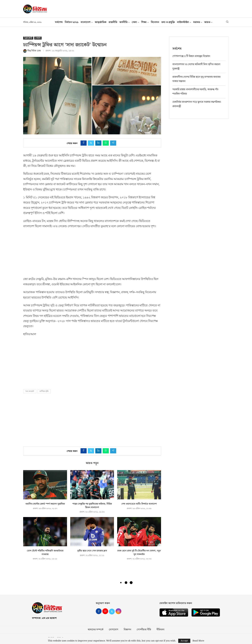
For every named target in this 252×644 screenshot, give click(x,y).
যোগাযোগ (114, 630)
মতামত (197, 22)
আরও (207, 22)
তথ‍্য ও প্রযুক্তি (168, 22)
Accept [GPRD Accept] (184, 641)
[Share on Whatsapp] (106, 143)
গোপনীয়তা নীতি (144, 630)
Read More (198, 641)
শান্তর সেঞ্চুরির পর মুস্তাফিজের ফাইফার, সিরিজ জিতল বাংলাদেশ (92, 506)
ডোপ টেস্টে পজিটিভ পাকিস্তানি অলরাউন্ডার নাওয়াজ (45, 553)
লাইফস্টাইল (183, 22)
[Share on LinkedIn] (98, 143)
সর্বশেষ (59, 22)
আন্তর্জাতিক (101, 22)
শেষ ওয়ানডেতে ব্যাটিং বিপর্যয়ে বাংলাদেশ (139, 504)
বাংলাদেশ (86, 22)
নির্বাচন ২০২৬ (72, 22)
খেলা (134, 22)
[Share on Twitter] (91, 143)
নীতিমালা (160, 630)
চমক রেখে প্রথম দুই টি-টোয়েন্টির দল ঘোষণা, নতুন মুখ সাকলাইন (139, 553)
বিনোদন (155, 22)
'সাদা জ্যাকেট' (30, 391)
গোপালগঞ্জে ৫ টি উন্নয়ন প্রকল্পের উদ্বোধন (191, 56)
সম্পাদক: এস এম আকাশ (44, 618)
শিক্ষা (144, 22)
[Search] (227, 22)
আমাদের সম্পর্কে (96, 630)
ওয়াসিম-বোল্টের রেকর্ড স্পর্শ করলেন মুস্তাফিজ (45, 504)
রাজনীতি (113, 22)
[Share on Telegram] (113, 143)
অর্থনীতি (123, 22)
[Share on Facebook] (84, 143)
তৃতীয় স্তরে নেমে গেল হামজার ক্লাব (92, 551)
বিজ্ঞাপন (127, 630)
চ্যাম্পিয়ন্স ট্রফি (44, 391)
